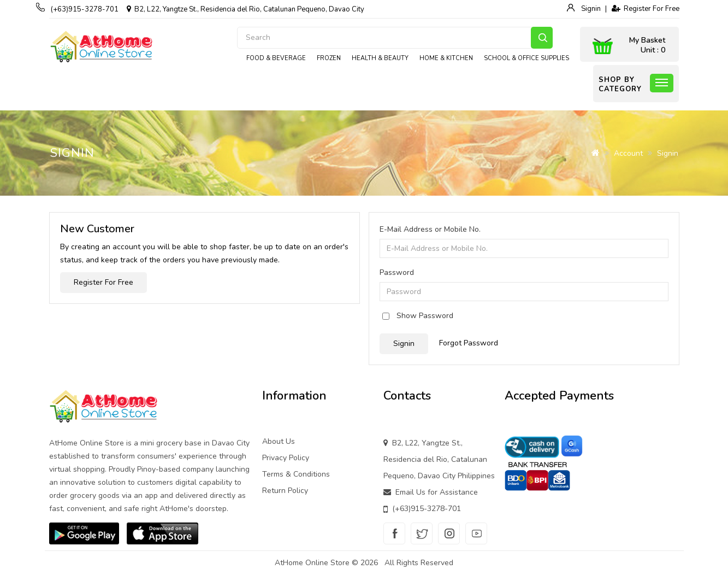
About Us (279, 441)
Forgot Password (469, 343)
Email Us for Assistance (437, 492)
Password (397, 272)
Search (542, 38)
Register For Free (646, 9)
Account (628, 153)
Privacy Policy (286, 458)
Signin (590, 9)
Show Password (425, 316)
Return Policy (285, 491)
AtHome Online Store (312, 563)
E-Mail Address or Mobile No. (430, 229)
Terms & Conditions (296, 474)
